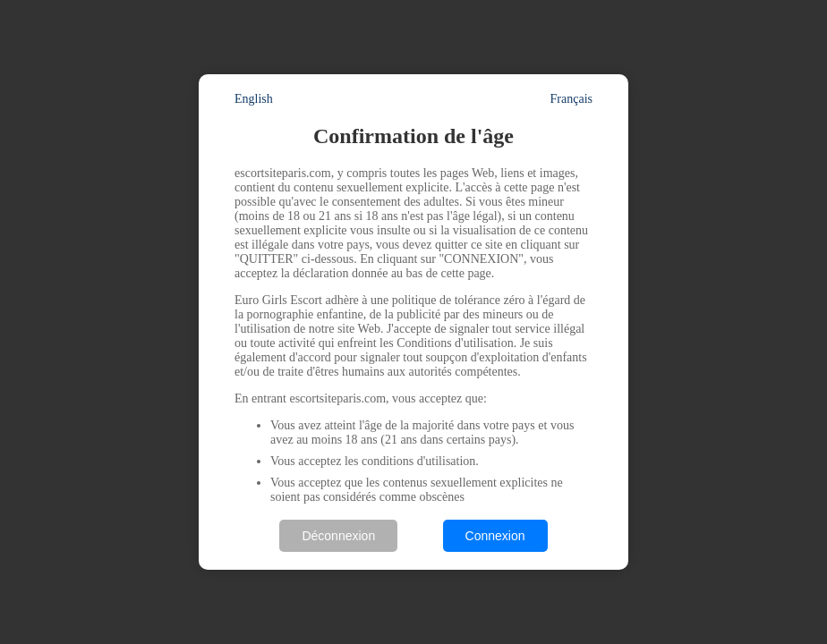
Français (571, 99)
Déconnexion (338, 536)
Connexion (495, 536)
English (254, 99)
